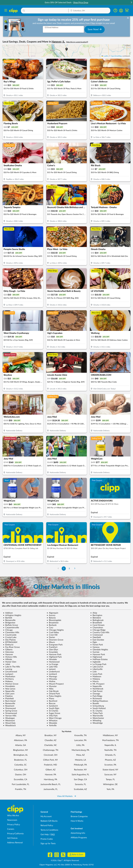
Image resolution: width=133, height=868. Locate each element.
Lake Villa (52, 667)
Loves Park (96, 674)
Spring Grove (10, 711)
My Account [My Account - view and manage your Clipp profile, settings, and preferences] (46, 816)
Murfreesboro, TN (110, 740)
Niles (50, 689)
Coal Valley (53, 632)
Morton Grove (11, 684)
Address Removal (15, 843)
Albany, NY (21, 735)
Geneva (95, 647)
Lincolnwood (10, 672)
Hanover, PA (51, 775)
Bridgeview (9, 623)
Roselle (95, 703)
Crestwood (96, 635)
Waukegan (9, 718)
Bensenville (9, 620)
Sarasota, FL (80, 784)
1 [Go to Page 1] (64, 569)
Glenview (8, 652)
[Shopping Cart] (127, 11)
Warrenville (97, 716)
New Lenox (9, 689)
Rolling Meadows (99, 701)
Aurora (51, 615)
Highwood (96, 657)
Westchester (97, 718)
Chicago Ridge (98, 630)
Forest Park (97, 645)
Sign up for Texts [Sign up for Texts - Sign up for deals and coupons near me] (48, 844)
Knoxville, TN (80, 735)
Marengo (52, 677)
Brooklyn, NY (51, 735)
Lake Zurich (97, 667)
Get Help (45, 835)
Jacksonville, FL (51, 789)
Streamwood (10, 713)
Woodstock (9, 726)
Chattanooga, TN (51, 750)
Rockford (52, 701)
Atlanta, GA (21, 745)
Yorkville (52, 726)
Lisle (93, 672)
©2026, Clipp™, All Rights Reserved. (65, 861)
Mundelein (9, 686)
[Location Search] (89, 11)
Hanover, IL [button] (58, 42)
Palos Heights (54, 696)
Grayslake (52, 652)
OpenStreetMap (116, 56)
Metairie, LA (80, 760)
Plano (50, 699)
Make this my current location (77, 42)
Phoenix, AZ (110, 760)
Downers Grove (55, 640)
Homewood (53, 662)
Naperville (96, 686)
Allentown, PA (21, 740)
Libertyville (96, 669)
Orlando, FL (110, 755)
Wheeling (96, 721)
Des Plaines (9, 640)
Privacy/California (15, 834)
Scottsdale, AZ (80, 789)
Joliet (7, 664)
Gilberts (8, 650)
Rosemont (9, 706)
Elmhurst (8, 645)
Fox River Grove (11, 647)
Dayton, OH (21, 775)
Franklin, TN (21, 789)
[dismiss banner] (128, 18)
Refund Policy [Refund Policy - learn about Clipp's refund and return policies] (47, 825)
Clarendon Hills (11, 632)
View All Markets (67, 796)
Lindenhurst (53, 672)
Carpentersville (11, 628)
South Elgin (53, 708)
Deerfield (96, 637)
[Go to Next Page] (75, 569)
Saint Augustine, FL (80, 775)
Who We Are (13, 816)
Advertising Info (78, 833)
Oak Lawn (9, 694)
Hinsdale (52, 659)
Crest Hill (52, 635)
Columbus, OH (21, 770)
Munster (52, 686)
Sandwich (52, 706)
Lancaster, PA (80, 740)
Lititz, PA (80, 745)
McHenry (8, 679)
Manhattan (9, 677)
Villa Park (52, 716)
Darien (51, 637)
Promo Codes (47, 839)
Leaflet (105, 56)
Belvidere (96, 618)
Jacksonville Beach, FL (50, 784)
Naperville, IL (110, 745)
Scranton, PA (110, 765)
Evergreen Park (55, 645)
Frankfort (52, 647)
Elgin (94, 642)
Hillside (8, 659)
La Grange (52, 664)
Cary (50, 628)
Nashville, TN (110, 750)
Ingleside (95, 662)
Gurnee (95, 652)
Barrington (96, 615)
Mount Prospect (55, 684)
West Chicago (54, 718)
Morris (95, 681)
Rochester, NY (80, 770)
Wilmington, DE (110, 784)
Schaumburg (97, 706)
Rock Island (9, 701)
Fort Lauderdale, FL (21, 784)
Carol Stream (97, 625)
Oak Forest (96, 691)
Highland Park (54, 657)
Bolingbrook (97, 620)
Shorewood (9, 708)
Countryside (10, 635)
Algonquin (52, 613)
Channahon (97, 628)
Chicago (8, 630)
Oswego (95, 694)
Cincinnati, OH (51, 755)
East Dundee (97, 640)
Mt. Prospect (97, 684)
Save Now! (95, 29)
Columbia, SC (21, 765)
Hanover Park (54, 655)
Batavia (51, 618)
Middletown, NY (110, 735)
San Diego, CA (80, 779)
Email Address (52, 28)
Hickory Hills (10, 657)
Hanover (8, 655)
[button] (131, 3)
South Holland (98, 708)
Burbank (52, 625)
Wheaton (52, 721)
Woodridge (96, 723)
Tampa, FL (110, 779)
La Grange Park (98, 664)
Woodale (52, 723)
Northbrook (97, 689)
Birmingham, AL (21, 755)
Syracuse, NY (110, 775)
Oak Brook (53, 691)
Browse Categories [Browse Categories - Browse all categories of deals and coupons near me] (79, 816)
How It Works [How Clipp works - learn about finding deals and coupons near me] (77, 821)
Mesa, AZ (80, 755)
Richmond (96, 699)
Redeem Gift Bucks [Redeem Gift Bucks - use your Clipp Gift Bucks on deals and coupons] (49, 821)
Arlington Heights (12, 615)
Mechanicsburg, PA (80, 750)
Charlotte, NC (51, 745)
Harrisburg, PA (51, 779)
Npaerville (9, 691)
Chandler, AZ (51, 740)
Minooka (52, 679)
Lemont (51, 669)
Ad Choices (12, 838)
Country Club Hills (100, 632)
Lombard (52, 674)
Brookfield (96, 623)
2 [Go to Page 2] (69, 569)
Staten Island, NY (110, 770)
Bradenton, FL (21, 760)
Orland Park (53, 694)
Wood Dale (9, 723)
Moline (51, 681)
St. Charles (96, 711)
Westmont (9, 721)
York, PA (110, 789)
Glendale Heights (99, 650)
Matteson (96, 677)
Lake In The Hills (12, 667)
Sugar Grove (53, 713)
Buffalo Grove (10, 625)
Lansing (8, 669)
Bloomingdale (54, 620)
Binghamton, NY (21, 750)
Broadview (53, 623)
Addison (8, 613)
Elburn (51, 642)
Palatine (8, 696)
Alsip (94, 613)
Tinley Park (96, 713)
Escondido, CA (21, 779)
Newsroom (12, 820)
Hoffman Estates (99, 659)
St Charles (52, 711)
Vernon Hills (10, 716)
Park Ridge (96, 696)
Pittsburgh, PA (80, 765)
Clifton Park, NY (50, 760)
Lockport (8, 674)
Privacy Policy (14, 825)
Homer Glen (10, 662)
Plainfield (8, 699)
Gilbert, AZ (51, 770)
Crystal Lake (10, 637)
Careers (11, 829)
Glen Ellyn (52, 650)
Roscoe (51, 703)
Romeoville (9, 703)
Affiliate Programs (79, 838)
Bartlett (8, 618)
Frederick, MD (50, 765)
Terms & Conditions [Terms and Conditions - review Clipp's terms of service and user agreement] (49, 830)
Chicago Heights (55, 630)
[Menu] (6, 11)
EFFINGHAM (10, 642)
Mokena (95, 679)
